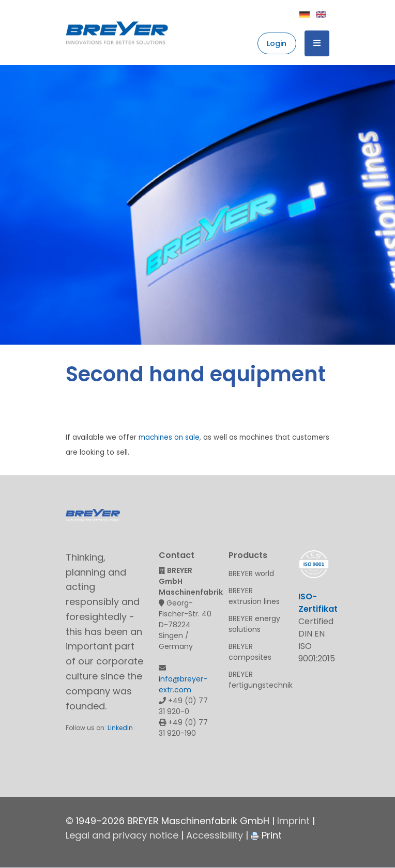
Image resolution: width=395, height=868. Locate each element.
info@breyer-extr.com (183, 684)
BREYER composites (250, 652)
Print (266, 835)
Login (277, 43)
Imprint (293, 821)
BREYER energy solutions (254, 624)
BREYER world (251, 574)
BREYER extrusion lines (254, 596)
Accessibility (215, 835)
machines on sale (169, 437)
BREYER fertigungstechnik (256, 680)
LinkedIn (120, 728)
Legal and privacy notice (122, 835)
